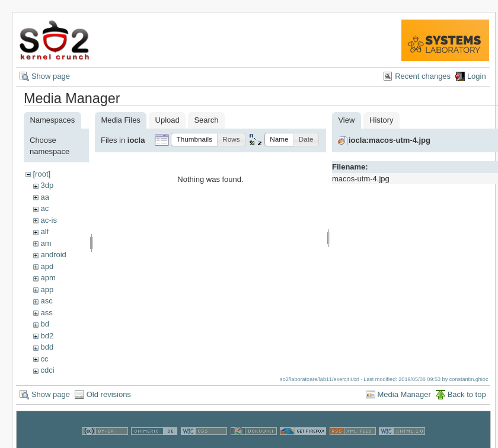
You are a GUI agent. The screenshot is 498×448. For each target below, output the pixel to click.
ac (44, 208)
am (46, 243)
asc (46, 301)
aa (44, 197)
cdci (47, 370)
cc (44, 359)
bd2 (47, 336)
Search (206, 120)
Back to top (467, 394)
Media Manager (404, 394)
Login (477, 76)
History (381, 120)
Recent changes (423, 76)
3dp (47, 185)
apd (47, 266)
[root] (41, 174)
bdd (47, 347)
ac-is (48, 220)
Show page (51, 76)
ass (46, 313)
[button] (194, 140)
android (53, 255)
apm (48, 278)
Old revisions (109, 394)
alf (44, 231)
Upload (167, 120)
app (47, 289)
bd (44, 324)
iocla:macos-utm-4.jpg (390, 140)
